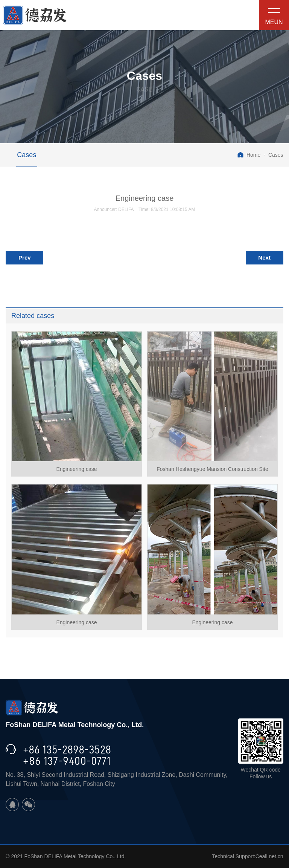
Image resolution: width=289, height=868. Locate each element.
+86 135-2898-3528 (67, 750)
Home (249, 155)
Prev (25, 257)
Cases (27, 155)
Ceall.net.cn (269, 856)
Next (264, 257)
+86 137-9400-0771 (67, 761)
